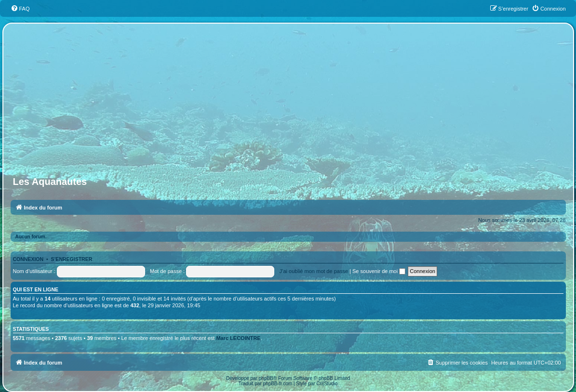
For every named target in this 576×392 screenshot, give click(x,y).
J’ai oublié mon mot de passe (314, 271)
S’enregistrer (71, 259)
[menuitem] (20, 9)
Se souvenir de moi (379, 271)
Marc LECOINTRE (238, 338)
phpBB (266, 378)
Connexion (28, 259)
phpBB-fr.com (278, 384)
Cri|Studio (327, 384)
